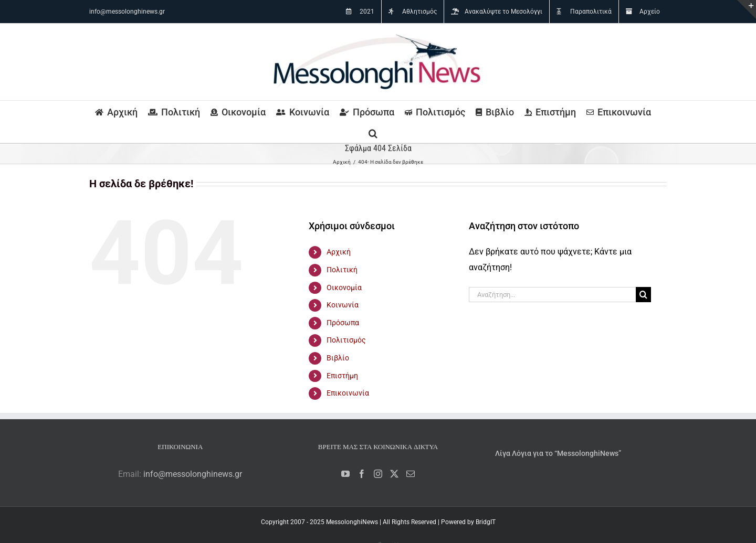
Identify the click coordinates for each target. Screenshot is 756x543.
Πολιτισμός (346, 340)
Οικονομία (344, 288)
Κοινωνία (343, 305)
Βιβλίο (338, 358)
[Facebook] (362, 474)
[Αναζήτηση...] (552, 295)
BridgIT (486, 522)
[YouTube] (345, 474)
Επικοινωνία (348, 393)
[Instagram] (378, 474)
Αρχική (339, 252)
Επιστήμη (342, 376)
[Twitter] (394, 474)
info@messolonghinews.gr (127, 12)
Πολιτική (342, 270)
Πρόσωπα (343, 323)
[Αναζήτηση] (643, 295)
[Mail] (411, 474)
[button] (373, 132)
